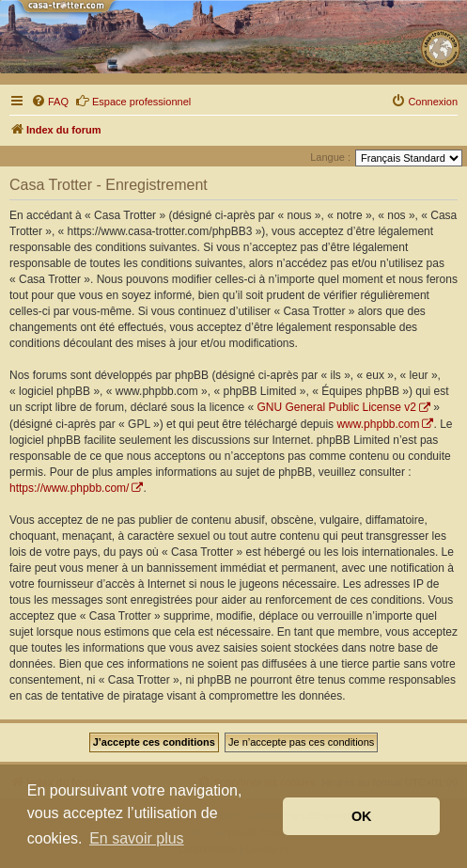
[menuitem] (50, 102)
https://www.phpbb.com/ (69, 488)
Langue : (330, 157)
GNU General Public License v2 (336, 407)
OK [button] (362, 816)
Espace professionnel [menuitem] (133, 101)
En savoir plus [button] (137, 838)
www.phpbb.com (378, 424)
